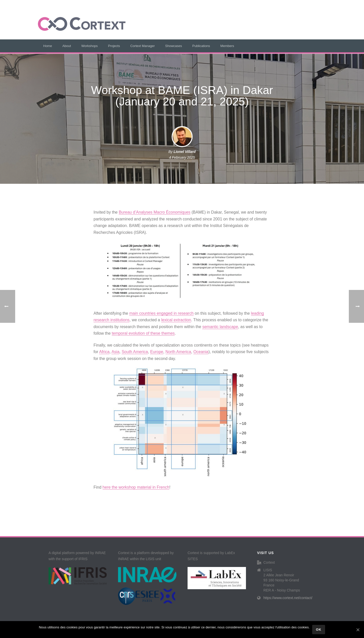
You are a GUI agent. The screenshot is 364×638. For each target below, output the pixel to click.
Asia (115, 352)
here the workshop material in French (136, 487)
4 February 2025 (182, 157)
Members (227, 46)
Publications (201, 46)
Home (48, 46)
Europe (157, 352)
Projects (114, 46)
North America (178, 352)
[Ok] (358, 630)
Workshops (90, 46)
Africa (104, 352)
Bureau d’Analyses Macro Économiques (155, 212)
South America (135, 352)
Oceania (201, 352)
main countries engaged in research (161, 313)
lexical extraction (176, 320)
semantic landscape (220, 327)
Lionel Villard (184, 152)
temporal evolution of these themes (143, 333)
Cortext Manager (142, 46)
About (67, 46)
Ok (319, 630)
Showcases (173, 46)
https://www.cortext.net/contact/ (288, 598)
